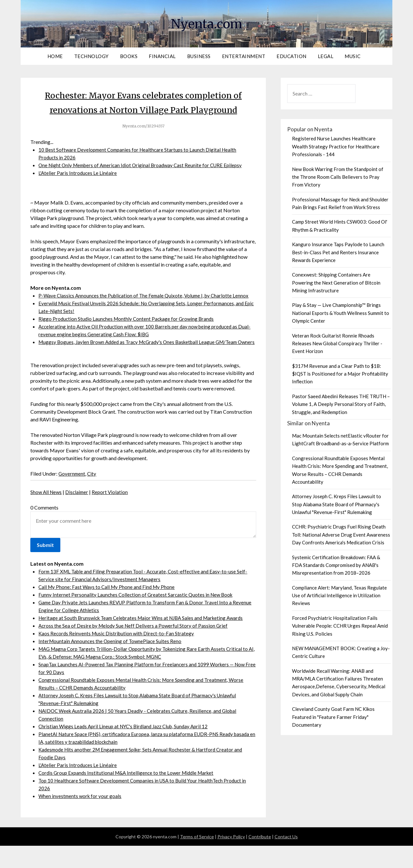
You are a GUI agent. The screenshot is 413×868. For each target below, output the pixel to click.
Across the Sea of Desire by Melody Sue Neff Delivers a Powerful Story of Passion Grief (135, 648)
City (93, 496)
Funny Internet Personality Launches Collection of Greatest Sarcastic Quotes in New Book (137, 617)
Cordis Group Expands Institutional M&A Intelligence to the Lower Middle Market (129, 795)
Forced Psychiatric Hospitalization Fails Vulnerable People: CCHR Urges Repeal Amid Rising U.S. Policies (340, 626)
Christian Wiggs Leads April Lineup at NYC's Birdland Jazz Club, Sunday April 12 (127, 748)
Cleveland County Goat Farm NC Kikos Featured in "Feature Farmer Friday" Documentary (333, 717)
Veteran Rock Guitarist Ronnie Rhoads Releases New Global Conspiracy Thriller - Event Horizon (337, 343)
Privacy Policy (231, 859)
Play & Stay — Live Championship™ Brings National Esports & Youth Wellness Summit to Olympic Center (341, 313)
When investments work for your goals (81, 818)
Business (199, 56)
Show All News (47, 514)
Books (129, 56)
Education (292, 56)
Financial (162, 56)
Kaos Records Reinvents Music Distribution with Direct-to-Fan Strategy (118, 656)
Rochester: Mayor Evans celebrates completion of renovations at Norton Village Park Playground (143, 109)
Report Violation (113, 514)
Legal (326, 56)
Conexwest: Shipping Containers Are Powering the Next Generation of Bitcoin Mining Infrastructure (336, 283)
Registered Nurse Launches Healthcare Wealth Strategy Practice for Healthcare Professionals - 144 (336, 146)
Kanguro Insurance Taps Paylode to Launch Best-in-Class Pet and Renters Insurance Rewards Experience (338, 252)
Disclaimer (79, 514)
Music (353, 56)
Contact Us (286, 859)
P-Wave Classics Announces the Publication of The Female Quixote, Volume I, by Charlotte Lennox (146, 310)
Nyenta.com (206, 23)
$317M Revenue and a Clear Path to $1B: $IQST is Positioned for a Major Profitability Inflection (340, 374)
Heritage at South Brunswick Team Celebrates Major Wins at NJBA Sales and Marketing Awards (145, 640)
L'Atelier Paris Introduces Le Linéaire (78, 187)
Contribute (260, 859)
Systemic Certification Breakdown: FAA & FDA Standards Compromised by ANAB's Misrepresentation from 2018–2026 (336, 565)
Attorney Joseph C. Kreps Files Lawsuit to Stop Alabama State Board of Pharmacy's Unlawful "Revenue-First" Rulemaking (337, 504)
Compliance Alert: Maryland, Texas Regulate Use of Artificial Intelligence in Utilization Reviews (339, 595)
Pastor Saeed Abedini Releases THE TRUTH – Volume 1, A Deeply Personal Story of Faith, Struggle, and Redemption (341, 404)
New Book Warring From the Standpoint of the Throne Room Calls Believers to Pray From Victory (338, 177)
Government (72, 496)
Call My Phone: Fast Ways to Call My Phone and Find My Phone (108, 609)
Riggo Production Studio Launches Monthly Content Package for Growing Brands (128, 333)
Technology (91, 56)
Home (55, 56)
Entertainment (244, 56)
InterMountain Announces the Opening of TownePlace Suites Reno (111, 663)
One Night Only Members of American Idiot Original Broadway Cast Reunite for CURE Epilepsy (144, 180)
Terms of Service (197, 859)
